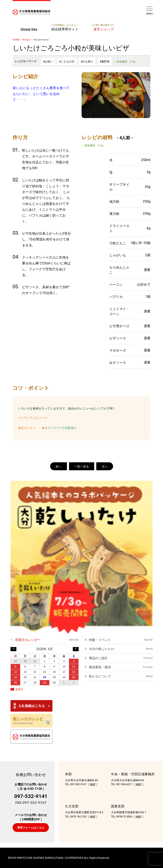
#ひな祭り (87, 62)
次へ (105, 466)
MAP (93, 784)
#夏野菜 (105, 62)
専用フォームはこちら (31, 828)
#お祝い (48, 62)
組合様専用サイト (65, 27)
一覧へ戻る (82, 466)
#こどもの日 (67, 62)
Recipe (26, 40)
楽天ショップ (103, 27)
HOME (16, 40)
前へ (59, 466)
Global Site (29, 29)
